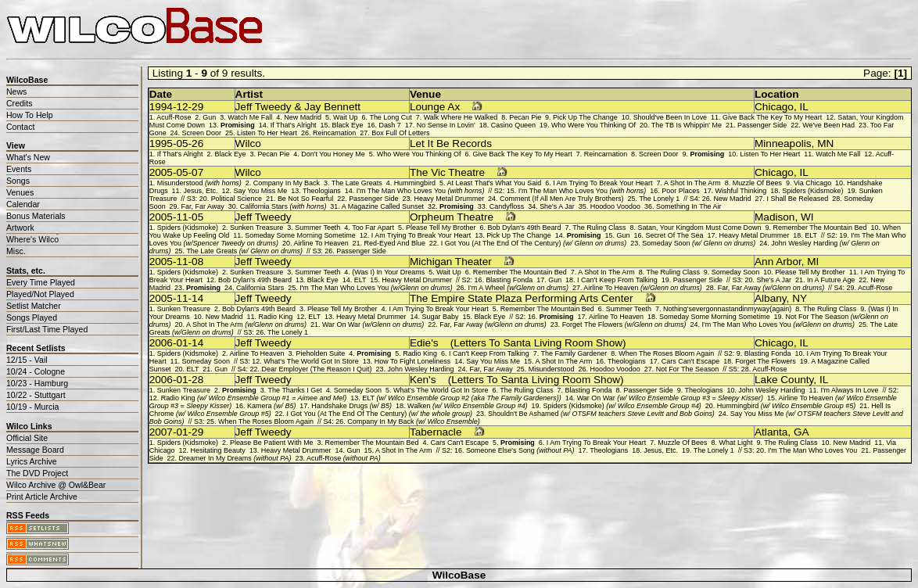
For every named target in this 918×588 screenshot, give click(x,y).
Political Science (237, 199)
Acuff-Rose (174, 117)
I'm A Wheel (518, 288)
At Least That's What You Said (494, 183)
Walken (468, 406)
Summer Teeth (317, 228)
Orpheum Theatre (452, 217)
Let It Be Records (451, 143)
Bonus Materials (36, 216)
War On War (373, 324)
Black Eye (348, 125)
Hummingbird (415, 183)
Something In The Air (689, 206)
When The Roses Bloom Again (666, 353)
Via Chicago (812, 183)
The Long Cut (390, 117)
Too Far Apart (373, 228)
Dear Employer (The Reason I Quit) (316, 369)
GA (801, 432)
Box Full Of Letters (400, 133)
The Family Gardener (574, 353)
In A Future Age (831, 280)
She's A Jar (557, 206)
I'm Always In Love (849, 390)
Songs (18, 181)
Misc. (16, 251)
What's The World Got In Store (311, 361)
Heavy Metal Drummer (449, 199)
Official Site (27, 438)
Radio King (275, 317)
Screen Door (202, 133)
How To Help (30, 115)
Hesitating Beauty (218, 450)
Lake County (784, 380)
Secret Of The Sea (674, 235)
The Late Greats (357, 183)
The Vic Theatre (447, 172)
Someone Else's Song (520, 450)
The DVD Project (37, 473)
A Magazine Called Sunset (383, 206)
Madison (775, 217)
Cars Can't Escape (691, 361)
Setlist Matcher (34, 306)
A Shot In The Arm (692, 183)
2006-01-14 (177, 343)
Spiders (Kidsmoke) (812, 191)
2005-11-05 (177, 217)
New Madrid (303, 117)
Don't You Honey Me (333, 154)
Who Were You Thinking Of (593, 125)
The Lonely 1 (659, 199)
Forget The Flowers (624, 324)
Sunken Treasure (256, 228)
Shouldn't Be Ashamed (601, 414)
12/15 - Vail (27, 360)
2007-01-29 (177, 432)
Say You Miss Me (260, 191)
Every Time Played (41, 282)
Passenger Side (762, 125)
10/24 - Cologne (36, 371)
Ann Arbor (778, 262)
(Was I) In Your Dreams (388, 272)
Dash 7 (389, 125)
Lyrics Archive (32, 461)
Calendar (23, 204)
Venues (20, 192)
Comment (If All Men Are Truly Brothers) (562, 199)
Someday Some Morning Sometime (300, 235)
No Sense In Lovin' (446, 125)
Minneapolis (783, 143)
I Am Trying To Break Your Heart (602, 183)
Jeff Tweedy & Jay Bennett (298, 107)
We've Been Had (828, 125)
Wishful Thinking (741, 191)
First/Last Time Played (47, 329)
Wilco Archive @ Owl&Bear (56, 485)
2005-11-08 (177, 262)
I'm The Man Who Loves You (421, 191)
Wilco (248, 143)
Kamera (271, 406)
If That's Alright (294, 125)
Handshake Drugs (351, 406)
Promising (238, 125)
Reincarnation (334, 133)
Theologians (322, 191)
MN (825, 143)
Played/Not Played (40, 294)
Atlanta (771, 432)
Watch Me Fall (250, 117)
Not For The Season (688, 369)
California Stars (283, 206)
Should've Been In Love (670, 117)
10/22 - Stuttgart (36, 395)
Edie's (424, 343)
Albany (771, 298)
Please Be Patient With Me (272, 443)
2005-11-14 (177, 298)
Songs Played (32, 317)
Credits (19, 103)
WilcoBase (459, 575)
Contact (20, 127)
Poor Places (680, 191)
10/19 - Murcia (32, 407)
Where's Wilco (32, 239)
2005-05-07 (177, 172)
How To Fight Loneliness (413, 361)
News (16, 91)
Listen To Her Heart (267, 133)
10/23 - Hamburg (37, 383)
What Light (736, 443)
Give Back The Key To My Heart (772, 117)
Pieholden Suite (321, 353)
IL (803, 107)
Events (19, 169)
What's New (28, 157)
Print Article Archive (42, 497)
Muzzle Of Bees (757, 183)
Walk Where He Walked (461, 117)
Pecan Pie (525, 117)
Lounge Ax (435, 107)
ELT (811, 235)
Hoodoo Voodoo (615, 206)
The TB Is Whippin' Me (687, 125)
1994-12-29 (177, 107)
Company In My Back (287, 183)
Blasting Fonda (509, 280)
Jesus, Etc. (201, 191)
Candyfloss (507, 206)
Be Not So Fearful (305, 199)
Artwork (20, 228)
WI (807, 217)
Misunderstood (199, 183)
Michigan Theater (451, 262)
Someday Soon (699, 243)
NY (800, 298)
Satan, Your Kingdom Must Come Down (700, 228)
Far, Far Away (203, 206)
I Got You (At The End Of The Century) (534, 243)
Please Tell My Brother (441, 228)
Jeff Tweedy (264, 217)
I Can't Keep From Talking (617, 280)
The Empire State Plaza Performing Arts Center (522, 298)
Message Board (35, 450)
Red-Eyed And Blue (395, 243)
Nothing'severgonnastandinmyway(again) (727, 309)
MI (813, 262)
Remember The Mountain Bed (820, 228)
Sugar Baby (441, 317)
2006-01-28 (177, 380)
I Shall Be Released (797, 199)
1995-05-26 (177, 143)
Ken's (423, 380)
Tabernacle (436, 432)
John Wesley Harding (421, 369)
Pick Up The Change (585, 117)
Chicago (774, 107)
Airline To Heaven (321, 243)
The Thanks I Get (295, 390)
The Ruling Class (599, 228)
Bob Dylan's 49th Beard (525, 228)
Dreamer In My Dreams (235, 458)
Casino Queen (513, 125)
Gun (209, 117)
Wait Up (346, 117)
